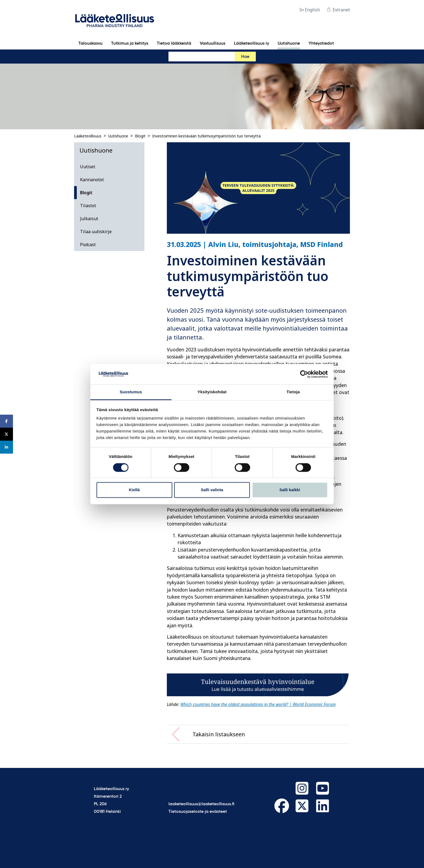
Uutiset (88, 167)
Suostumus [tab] (131, 392)
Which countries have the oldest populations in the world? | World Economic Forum (258, 704)
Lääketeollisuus (88, 136)
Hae (245, 57)
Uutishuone (118, 136)
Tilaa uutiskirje (96, 232)
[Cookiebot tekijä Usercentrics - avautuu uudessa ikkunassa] (304, 374)
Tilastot (88, 206)
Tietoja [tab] (293, 392)
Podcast (88, 245)
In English (310, 10)
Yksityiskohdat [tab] (212, 392)
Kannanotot (92, 180)
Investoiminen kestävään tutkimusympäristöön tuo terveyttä (206, 136)
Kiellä (134, 490)
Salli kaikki (290, 490)
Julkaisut (89, 219)
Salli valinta (212, 490)
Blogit (140, 136)
